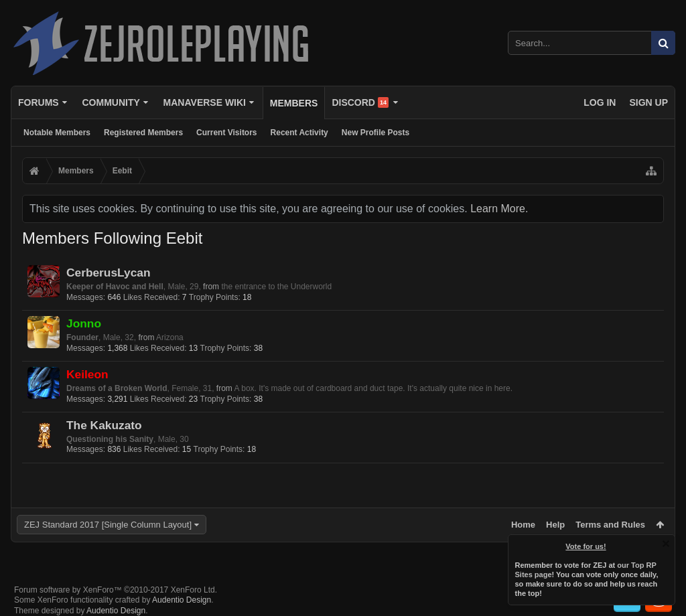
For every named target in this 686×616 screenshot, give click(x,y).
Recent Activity (299, 133)
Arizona (170, 337)
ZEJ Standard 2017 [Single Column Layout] (108, 525)
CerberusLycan (109, 273)
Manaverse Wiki (205, 102)
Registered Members (143, 133)
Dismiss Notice (666, 544)
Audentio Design (182, 600)
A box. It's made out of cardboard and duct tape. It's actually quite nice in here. (374, 388)
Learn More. (499, 209)
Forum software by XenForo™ (116, 590)
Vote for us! (586, 546)
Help (555, 525)
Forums (39, 102)
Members (294, 103)
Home (523, 525)
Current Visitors (226, 133)
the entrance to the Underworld (276, 287)
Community (111, 102)
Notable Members (57, 133)
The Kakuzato (104, 425)
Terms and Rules (610, 525)
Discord (360, 102)
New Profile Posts (375, 133)
